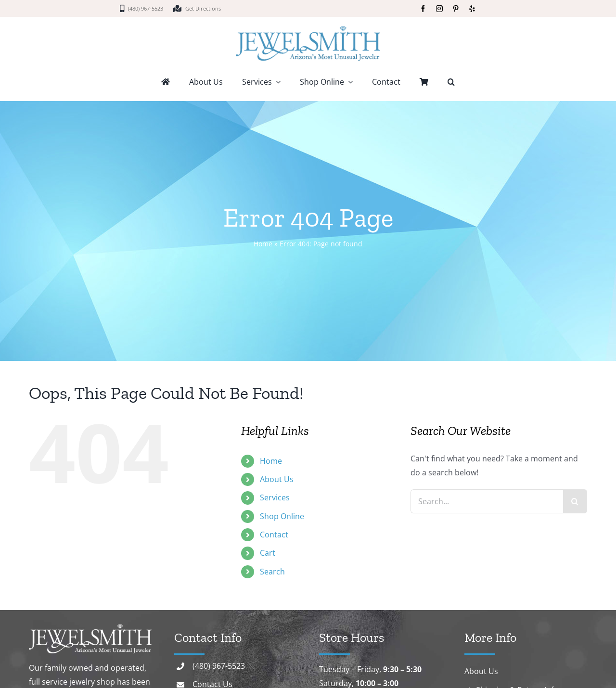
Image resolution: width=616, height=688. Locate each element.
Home (263, 244)
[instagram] (439, 9)
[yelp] (472, 9)
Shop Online (282, 516)
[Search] (575, 501)
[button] (451, 83)
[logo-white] (90, 628)
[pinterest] (456, 9)
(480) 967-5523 (219, 666)
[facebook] (423, 9)
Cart (268, 553)
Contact (274, 535)
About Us (277, 479)
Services (275, 497)
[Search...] (487, 501)
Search (272, 572)
